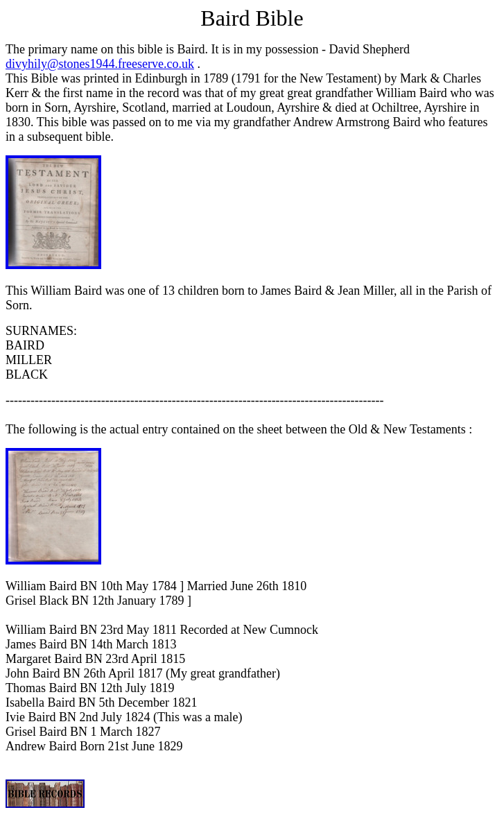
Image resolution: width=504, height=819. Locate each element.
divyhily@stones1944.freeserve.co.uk (100, 64)
